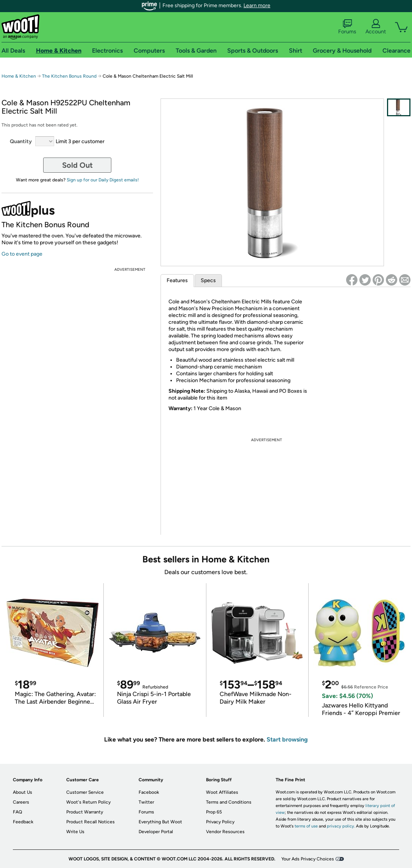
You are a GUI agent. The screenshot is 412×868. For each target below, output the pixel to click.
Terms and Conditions (229, 802)
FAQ (17, 812)
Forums (347, 27)
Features (177, 280)
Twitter (146, 802)
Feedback (23, 822)
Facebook (149, 792)
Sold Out (77, 165)
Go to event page (22, 254)
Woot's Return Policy (88, 802)
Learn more (257, 5)
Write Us (75, 832)
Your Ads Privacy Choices (308, 859)
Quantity (21, 141)
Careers (21, 802)
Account (376, 27)
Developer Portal (156, 832)
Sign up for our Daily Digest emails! (103, 180)
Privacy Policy (220, 822)
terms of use (306, 826)
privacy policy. (341, 826)
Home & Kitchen (19, 76)
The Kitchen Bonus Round (69, 76)
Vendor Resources (225, 832)
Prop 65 (214, 812)
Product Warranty (85, 812)
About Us (23, 792)
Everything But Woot (160, 822)
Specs (208, 280)
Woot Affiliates (222, 792)
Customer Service (85, 792)
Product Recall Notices (91, 822)
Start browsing (287, 739)
